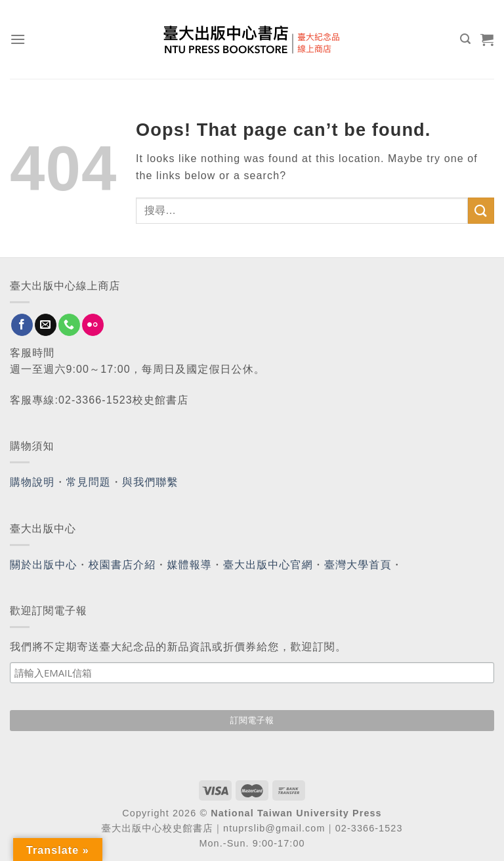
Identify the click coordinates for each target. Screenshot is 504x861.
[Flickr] (93, 325)
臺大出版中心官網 (268, 565)
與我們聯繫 (150, 482)
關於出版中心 (44, 565)
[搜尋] (466, 39)
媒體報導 (189, 565)
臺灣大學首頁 (358, 565)
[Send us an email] (46, 325)
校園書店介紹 (122, 565)
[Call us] (69, 325)
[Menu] (18, 39)
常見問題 (89, 482)
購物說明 (32, 482)
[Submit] (481, 210)
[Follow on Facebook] (22, 325)
